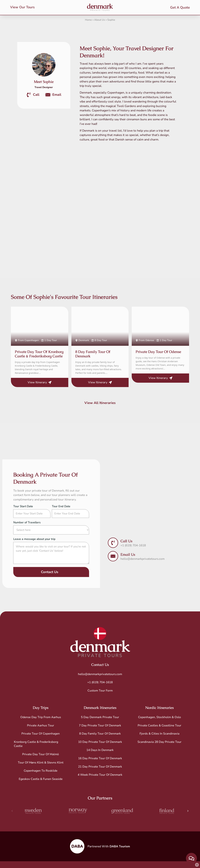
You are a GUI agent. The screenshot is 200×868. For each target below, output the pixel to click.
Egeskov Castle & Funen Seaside (41, 779)
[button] (12, 811)
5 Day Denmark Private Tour (100, 717)
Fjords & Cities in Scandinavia (159, 734)
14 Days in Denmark (100, 750)
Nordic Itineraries (160, 708)
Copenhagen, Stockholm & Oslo (160, 717)
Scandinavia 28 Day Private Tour (159, 742)
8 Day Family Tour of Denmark (100, 734)
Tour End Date (61, 507)
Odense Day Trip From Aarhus (41, 717)
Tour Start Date (23, 507)
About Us (100, 20)
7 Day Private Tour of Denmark (100, 725)
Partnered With (109, 846)
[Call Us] (113, 543)
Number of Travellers (27, 523)
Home (88, 20)
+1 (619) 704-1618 (100, 682)
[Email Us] (113, 556)
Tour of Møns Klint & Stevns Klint (41, 763)
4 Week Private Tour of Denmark (100, 775)
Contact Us (50, 572)
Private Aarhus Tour (41, 725)
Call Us (126, 541)
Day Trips (41, 708)
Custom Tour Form (100, 691)
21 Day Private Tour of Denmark (100, 767)
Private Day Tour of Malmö (41, 754)
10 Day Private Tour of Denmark (100, 742)
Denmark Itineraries (100, 708)
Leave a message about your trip (34, 539)
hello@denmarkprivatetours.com (100, 674)
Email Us (128, 554)
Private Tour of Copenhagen (41, 734)
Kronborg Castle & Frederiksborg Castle (36, 744)
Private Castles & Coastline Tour (159, 725)
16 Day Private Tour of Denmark (100, 758)
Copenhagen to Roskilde (41, 771)
